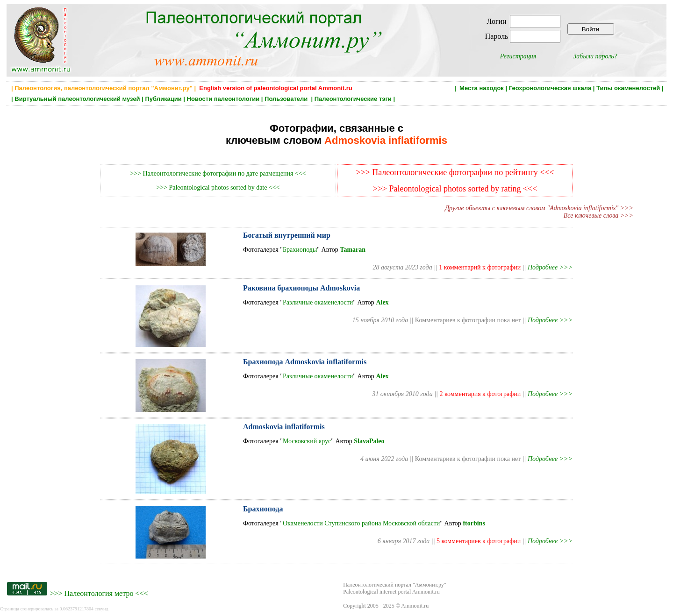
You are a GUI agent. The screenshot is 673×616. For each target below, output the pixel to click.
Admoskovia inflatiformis (284, 427)
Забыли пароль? (595, 56)
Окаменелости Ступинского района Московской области (361, 523)
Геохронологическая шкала (550, 88)
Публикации (163, 99)
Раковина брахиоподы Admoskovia (301, 288)
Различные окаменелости (318, 302)
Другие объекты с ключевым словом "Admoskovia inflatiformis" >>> (539, 208)
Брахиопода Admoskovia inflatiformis (305, 362)
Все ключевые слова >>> (598, 216)
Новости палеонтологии (223, 99)
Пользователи (287, 99)
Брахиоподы (300, 250)
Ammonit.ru (415, 606)
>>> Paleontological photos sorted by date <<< (218, 188)
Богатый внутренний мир (287, 235)
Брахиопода (263, 509)
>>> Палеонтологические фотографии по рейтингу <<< (455, 172)
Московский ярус (307, 441)
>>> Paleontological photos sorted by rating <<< (455, 189)
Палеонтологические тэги (353, 99)
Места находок (482, 88)
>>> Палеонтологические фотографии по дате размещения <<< (218, 173)
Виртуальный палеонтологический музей (77, 99)
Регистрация (518, 56)
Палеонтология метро (99, 593)
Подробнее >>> (550, 267)
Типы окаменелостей (628, 88)
